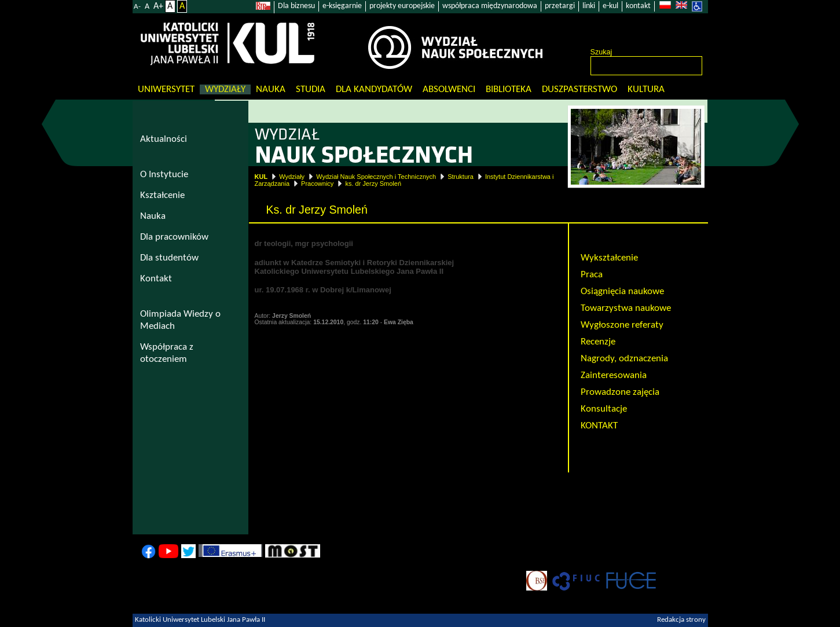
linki (589, 6)
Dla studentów (169, 258)
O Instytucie (164, 175)
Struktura (461, 177)
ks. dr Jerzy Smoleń (373, 184)
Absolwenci (449, 89)
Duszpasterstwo (579, 89)
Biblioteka (509, 89)
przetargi (560, 6)
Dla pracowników (174, 237)
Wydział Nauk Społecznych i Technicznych (376, 177)
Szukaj (601, 52)
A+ (158, 6)
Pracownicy (317, 184)
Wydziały (225, 89)
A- (137, 7)
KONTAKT (599, 426)
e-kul (610, 6)
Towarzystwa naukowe (626, 308)
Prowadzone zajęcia (620, 392)
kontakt (638, 6)
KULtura (646, 89)
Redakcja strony (681, 620)
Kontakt (156, 279)
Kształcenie (162, 195)
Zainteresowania (614, 375)
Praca (592, 275)
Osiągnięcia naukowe (622, 291)
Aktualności (164, 139)
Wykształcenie (609, 258)
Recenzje (598, 342)
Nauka (271, 89)
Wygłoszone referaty (622, 325)
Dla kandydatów (374, 89)
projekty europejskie (402, 6)
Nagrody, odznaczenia (624, 359)
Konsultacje (604, 409)
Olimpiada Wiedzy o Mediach (180, 320)
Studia (311, 89)
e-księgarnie (342, 6)
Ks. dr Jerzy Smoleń (620, 241)
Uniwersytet (166, 89)
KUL (261, 177)
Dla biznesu (296, 6)
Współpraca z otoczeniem (167, 353)
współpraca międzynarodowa (490, 6)
